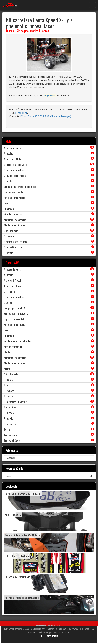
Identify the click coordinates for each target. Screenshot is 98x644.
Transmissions (11, 435)
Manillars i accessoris (15, 220)
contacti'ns (21, 113)
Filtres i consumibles (14, 198)
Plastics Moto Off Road (16, 242)
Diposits (8, 181)
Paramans (9, 236)
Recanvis (8, 253)
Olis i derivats (11, 231)
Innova (10, 31)
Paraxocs (9, 396)
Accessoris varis (12, 148)
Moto (9, 141)
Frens (7, 203)
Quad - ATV (12, 263)
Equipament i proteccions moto (20, 187)
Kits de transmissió (14, 214)
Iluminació (9, 209)
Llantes (8, 352)
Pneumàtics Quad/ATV (15, 402)
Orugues (8, 380)
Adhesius (8, 153)
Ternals (8, 429)
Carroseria (9, 291)
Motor (7, 369)
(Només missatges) (61, 116)
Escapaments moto (14, 192)
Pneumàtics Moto (13, 247)
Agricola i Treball (13, 280)
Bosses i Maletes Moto (15, 165)
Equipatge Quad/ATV (14, 308)
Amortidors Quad (13, 286)
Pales (7, 385)
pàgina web (50, 95)
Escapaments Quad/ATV (16, 313)
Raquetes (9, 413)
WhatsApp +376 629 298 (35, 116)
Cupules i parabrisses (15, 176)
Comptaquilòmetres (14, 170)
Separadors (10, 424)
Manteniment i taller (15, 225)
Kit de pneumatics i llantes (33, 31)
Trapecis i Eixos (12, 440)
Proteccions (10, 407)
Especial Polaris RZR (14, 319)
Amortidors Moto (13, 159)
